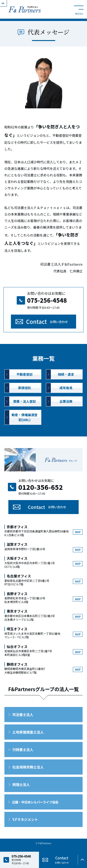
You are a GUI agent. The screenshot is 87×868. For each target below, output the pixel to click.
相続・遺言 (66, 374)
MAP (78, 532)
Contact (47, 321)
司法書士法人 (23, 715)
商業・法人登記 (25, 401)
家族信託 (25, 388)
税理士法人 (21, 784)
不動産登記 (25, 374)
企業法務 (66, 401)
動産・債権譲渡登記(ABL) (25, 417)
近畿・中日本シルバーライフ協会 (35, 802)
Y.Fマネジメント (25, 819)
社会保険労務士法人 (28, 767)
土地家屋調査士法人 (28, 732)
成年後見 (66, 388)
